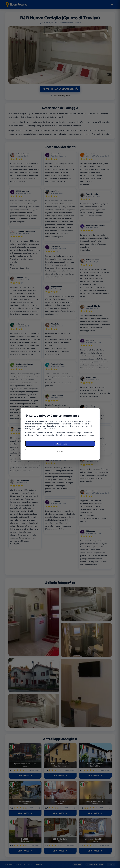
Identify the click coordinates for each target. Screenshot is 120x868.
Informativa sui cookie (83, 435)
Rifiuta (60, 452)
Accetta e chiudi (60, 444)
